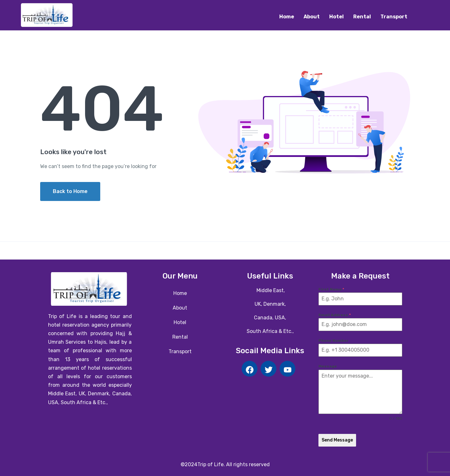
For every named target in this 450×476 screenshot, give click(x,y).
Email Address (335, 315)
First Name (331, 289)
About (312, 17)
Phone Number (333, 341)
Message (328, 366)
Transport (394, 17)
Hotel (336, 17)
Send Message (337, 440)
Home (287, 17)
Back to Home (70, 191)
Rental (362, 17)
